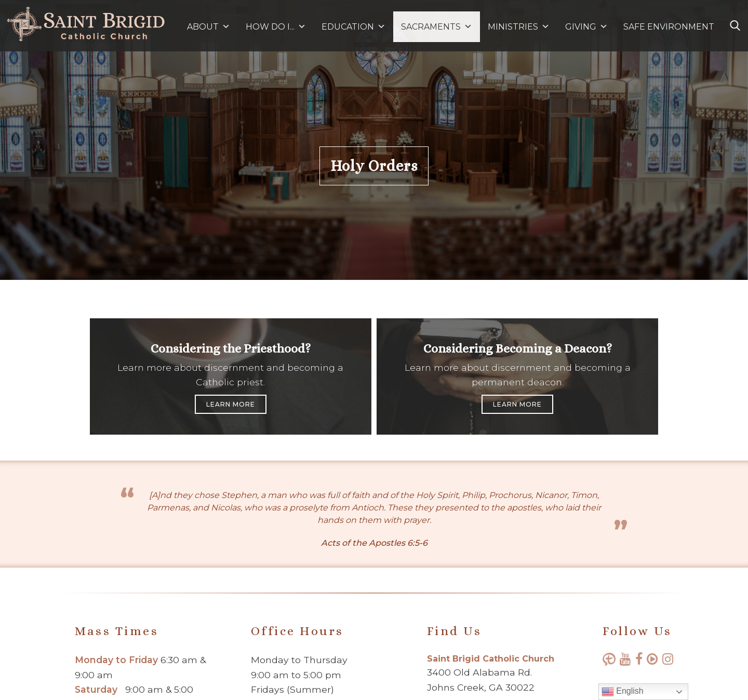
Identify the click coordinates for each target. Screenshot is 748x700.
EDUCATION (353, 27)
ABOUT (209, 27)
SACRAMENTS (437, 27)
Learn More (231, 404)
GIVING (581, 27)
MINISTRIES (519, 27)
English (623, 692)
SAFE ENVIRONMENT (669, 27)
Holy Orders (374, 166)
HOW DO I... (276, 27)
